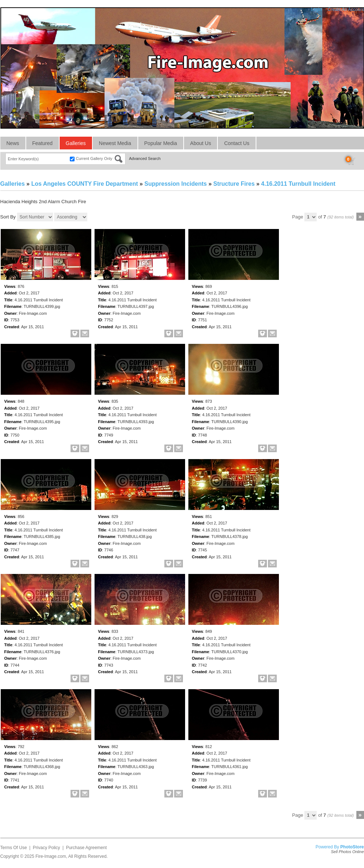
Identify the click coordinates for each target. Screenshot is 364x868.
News (13, 143)
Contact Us (237, 143)
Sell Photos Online (347, 852)
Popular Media (161, 143)
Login (316, 9)
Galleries (76, 143)
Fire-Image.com (51, 856)
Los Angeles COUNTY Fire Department (85, 184)
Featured (43, 143)
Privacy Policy (46, 848)
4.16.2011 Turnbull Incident (298, 184)
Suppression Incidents (176, 184)
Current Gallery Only (94, 158)
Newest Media (115, 143)
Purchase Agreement (86, 848)
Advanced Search (145, 158)
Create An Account (346, 9)
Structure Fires (234, 184)
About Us (201, 143)
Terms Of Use (14, 848)
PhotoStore (352, 847)
